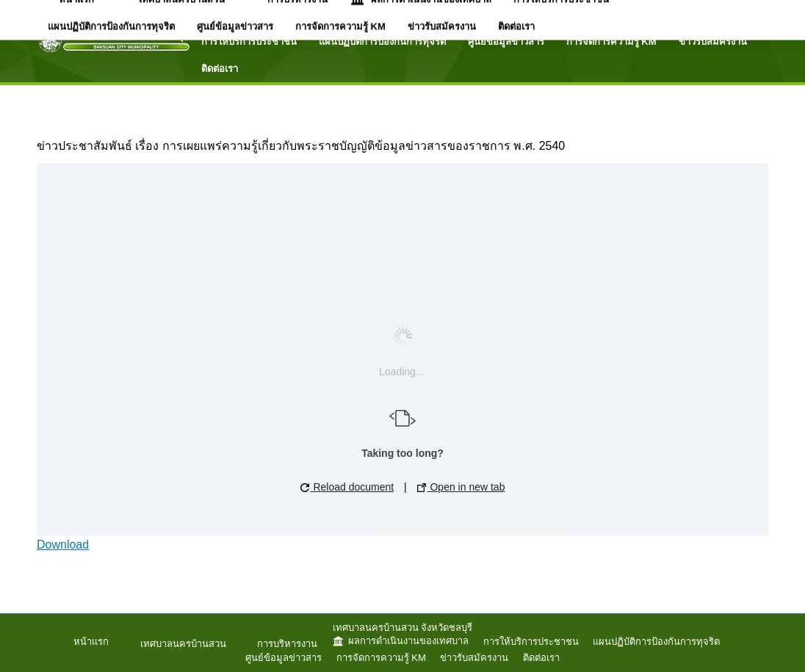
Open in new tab (461, 487)
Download (63, 545)
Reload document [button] (347, 487)
